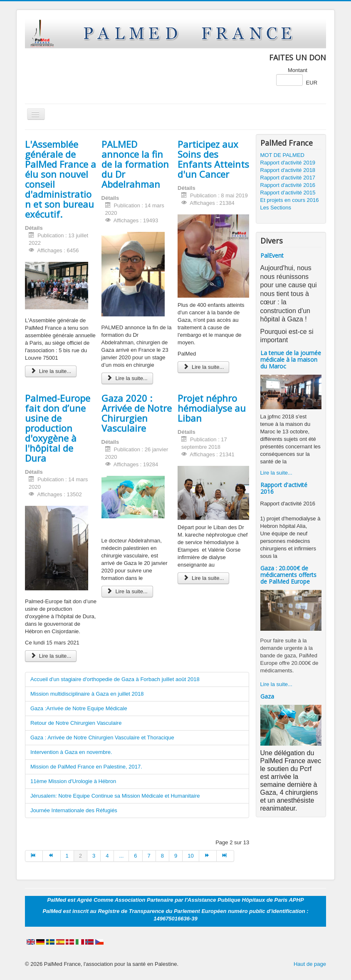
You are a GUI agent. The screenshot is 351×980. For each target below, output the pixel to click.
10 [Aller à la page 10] (190, 856)
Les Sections (276, 208)
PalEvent (272, 255)
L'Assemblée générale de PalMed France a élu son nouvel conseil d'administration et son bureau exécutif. (61, 179)
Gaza (267, 696)
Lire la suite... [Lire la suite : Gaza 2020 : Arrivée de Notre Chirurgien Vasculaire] (127, 591)
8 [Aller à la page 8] (162, 856)
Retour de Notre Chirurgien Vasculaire (76, 723)
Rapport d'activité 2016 (288, 185)
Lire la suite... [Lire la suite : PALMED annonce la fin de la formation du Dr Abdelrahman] (127, 378)
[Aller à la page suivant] (208, 856)
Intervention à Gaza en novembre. (71, 752)
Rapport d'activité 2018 (288, 170)
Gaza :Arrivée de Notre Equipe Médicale (79, 708)
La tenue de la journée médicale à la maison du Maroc (291, 359)
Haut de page (310, 964)
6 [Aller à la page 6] (135, 856)
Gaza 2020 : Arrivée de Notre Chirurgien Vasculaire (137, 413)
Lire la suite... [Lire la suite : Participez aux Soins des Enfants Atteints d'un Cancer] (203, 367)
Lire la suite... (276, 473)
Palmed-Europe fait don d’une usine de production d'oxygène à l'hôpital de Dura (58, 428)
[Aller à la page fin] (225, 856)
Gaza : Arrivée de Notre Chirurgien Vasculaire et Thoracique (102, 737)
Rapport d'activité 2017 (288, 178)
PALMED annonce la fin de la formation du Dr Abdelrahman (135, 164)
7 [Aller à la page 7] (149, 856)
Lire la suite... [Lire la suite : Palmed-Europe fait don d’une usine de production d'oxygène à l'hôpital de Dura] (51, 656)
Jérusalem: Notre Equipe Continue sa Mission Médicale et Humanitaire (115, 796)
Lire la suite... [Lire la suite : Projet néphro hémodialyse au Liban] (203, 578)
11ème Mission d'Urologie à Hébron (73, 781)
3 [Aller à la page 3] (94, 856)
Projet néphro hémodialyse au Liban (212, 408)
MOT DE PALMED (282, 155)
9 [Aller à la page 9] (176, 856)
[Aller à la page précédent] (52, 856)
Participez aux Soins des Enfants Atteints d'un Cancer (213, 159)
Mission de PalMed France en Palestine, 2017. (86, 767)
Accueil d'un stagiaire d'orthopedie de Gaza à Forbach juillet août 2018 (115, 679)
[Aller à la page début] (34, 856)
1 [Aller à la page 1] (67, 856)
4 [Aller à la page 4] (107, 856)
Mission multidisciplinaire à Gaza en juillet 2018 (87, 694)
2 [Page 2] (80, 856)
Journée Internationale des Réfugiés (74, 810)
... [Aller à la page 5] (121, 856)
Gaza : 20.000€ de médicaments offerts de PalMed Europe (288, 575)
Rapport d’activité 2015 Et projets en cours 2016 (290, 196)
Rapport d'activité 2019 (288, 163)
